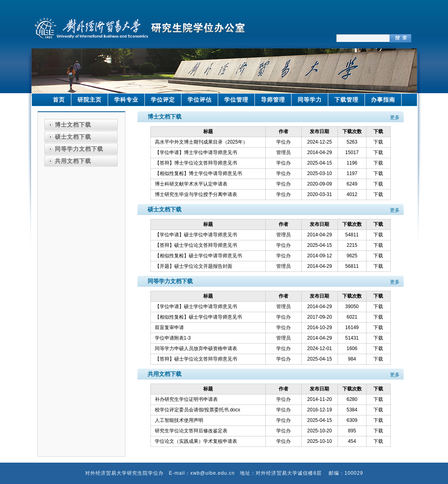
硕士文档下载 (73, 137)
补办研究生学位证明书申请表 (186, 399)
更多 (395, 117)
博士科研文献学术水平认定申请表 (191, 184)
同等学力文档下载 (79, 149)
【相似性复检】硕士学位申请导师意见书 (198, 256)
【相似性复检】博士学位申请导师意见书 (198, 173)
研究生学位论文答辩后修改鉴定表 (191, 431)
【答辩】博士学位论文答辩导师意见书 (196, 163)
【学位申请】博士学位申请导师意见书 (196, 152)
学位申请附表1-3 (173, 338)
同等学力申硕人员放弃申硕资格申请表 (196, 348)
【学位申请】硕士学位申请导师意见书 (196, 235)
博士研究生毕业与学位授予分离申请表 (196, 194)
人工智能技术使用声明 (179, 420)
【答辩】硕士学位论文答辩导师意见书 (196, 245)
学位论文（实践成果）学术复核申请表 (196, 441)
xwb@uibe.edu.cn (213, 473)
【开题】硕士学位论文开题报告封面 (194, 266)
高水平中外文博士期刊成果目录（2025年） (201, 142)
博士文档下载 (73, 125)
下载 (378, 142)
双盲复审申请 (169, 328)
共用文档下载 (73, 161)
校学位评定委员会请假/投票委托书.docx (198, 410)
